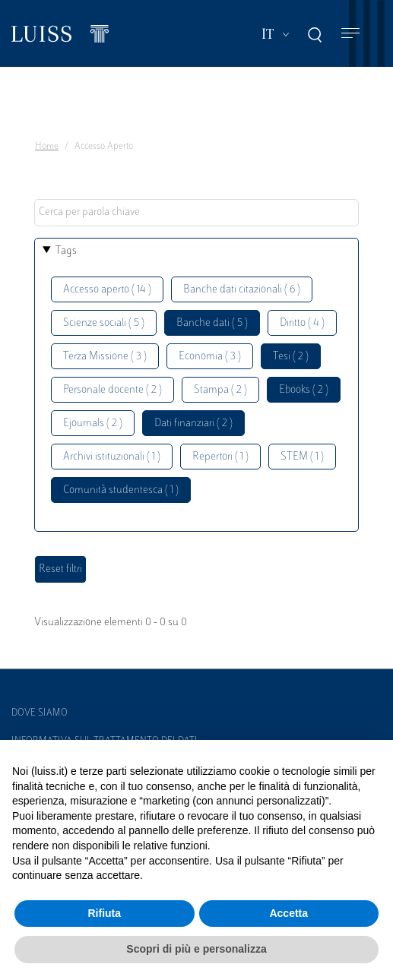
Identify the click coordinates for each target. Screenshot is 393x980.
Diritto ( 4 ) (302, 323)
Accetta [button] (288, 913)
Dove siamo (40, 713)
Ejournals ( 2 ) (93, 424)
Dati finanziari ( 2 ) (193, 424)
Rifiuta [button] (104, 913)
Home (47, 147)
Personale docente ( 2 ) (113, 390)
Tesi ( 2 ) (291, 357)
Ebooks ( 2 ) (304, 390)
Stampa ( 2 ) (220, 390)
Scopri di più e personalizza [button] (196, 949)
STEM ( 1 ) (302, 457)
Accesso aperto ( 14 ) (107, 290)
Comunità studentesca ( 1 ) (121, 490)
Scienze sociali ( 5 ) (104, 323)
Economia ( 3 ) (210, 357)
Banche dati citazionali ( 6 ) (242, 290)
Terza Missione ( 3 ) (105, 357)
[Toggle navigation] (350, 34)
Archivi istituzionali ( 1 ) (112, 457)
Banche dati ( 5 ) (212, 323)
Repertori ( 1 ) (220, 457)
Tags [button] (66, 251)
